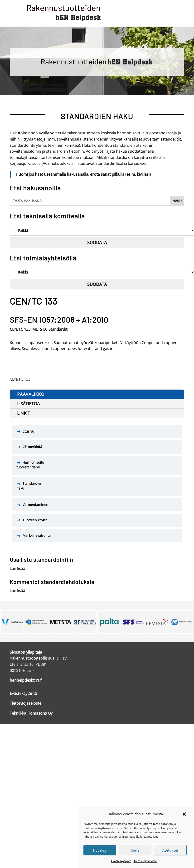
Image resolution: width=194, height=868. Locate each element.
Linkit (24, 413)
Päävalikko (31, 394)
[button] (184, 818)
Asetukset (170, 855)
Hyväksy (100, 855)
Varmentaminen (35, 505)
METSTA (39, 329)
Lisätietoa (28, 404)
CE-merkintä (32, 447)
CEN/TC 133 (20, 329)
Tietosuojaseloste (145, 866)
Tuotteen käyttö (35, 520)
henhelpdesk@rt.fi (26, 680)
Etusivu (28, 431)
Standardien (97, 486)
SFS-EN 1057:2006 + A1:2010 (59, 320)
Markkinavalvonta (37, 535)
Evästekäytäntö (121, 866)
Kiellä (135, 855)
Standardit (58, 329)
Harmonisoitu (97, 465)
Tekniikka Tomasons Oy (31, 713)
